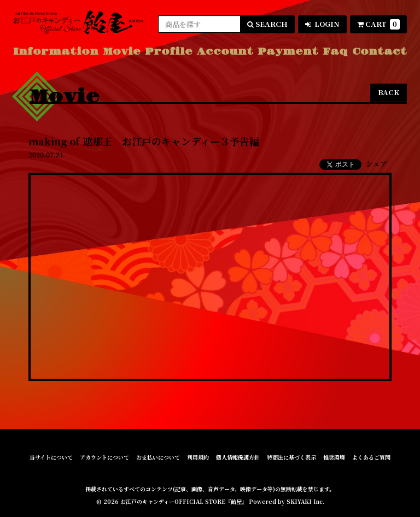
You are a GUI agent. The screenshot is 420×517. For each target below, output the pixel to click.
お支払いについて (158, 457)
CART (378, 24)
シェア (377, 164)
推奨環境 (334, 457)
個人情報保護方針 (238, 457)
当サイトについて (51, 457)
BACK (389, 92)
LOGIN (322, 24)
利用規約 (198, 457)
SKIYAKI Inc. (305, 501)
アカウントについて (104, 457)
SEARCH (267, 24)
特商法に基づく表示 (291, 457)
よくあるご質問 (371, 457)
